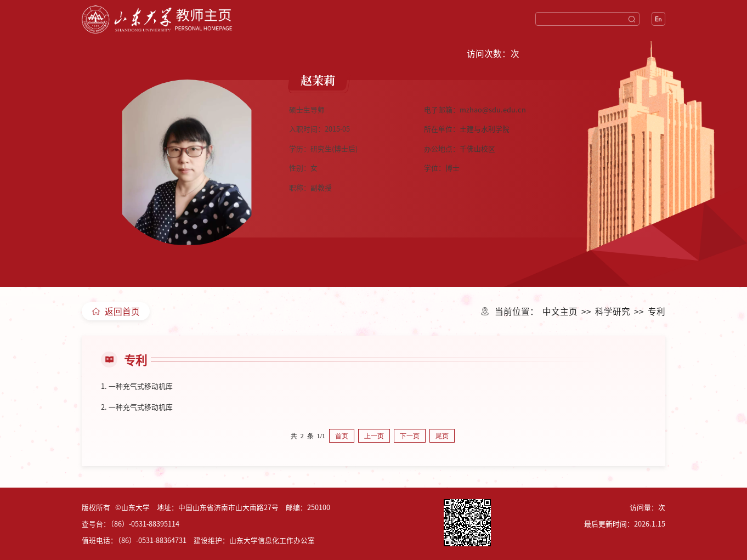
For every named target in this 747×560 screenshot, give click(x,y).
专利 (657, 311)
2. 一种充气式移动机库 (137, 407)
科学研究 (613, 311)
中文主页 (560, 311)
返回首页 (116, 311)
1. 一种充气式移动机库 (137, 386)
